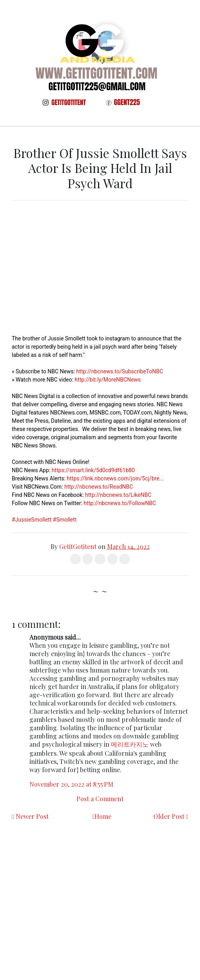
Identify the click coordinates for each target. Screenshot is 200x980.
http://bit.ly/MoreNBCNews (108, 380)
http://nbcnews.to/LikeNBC (118, 495)
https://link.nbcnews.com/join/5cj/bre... (115, 478)
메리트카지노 (130, 744)
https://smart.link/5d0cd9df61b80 (93, 470)
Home (103, 816)
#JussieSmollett (32, 520)
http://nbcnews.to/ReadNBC (99, 487)
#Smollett (65, 520)
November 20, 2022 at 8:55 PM (71, 784)
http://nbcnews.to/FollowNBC (120, 503)
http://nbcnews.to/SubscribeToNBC (120, 371)
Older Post (169, 816)
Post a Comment (100, 799)
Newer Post (32, 816)
